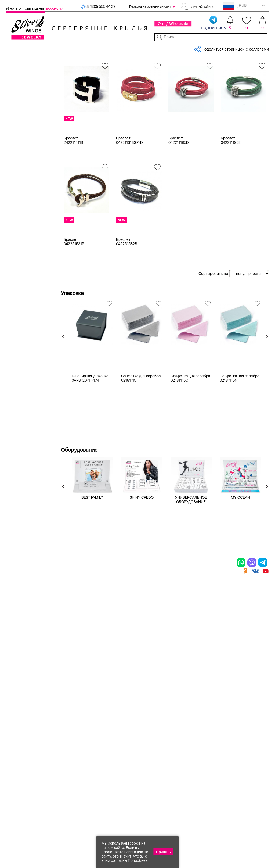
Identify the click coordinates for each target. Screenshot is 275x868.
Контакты (192, 48)
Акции (147, 729)
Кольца (14, 726)
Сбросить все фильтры (85, 84)
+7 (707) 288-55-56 (239, 848)
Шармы (14, 754)
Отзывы (263, 48)
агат (17, 212)
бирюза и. (22, 273)
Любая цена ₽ (25, 321)
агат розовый (25, 232)
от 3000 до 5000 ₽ (30, 348)
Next (265, 378)
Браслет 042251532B (127, 281)
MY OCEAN (240, 628)
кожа (17, 185)
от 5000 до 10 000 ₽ (31, 355)
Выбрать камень (36, 48)
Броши (58, 729)
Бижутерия (90, 48)
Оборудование (240, 48)
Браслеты (22, 80)
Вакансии (55, 9)
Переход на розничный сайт (150, 6)
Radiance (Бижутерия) (33, 300)
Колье (57, 720)
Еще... (11, 280)
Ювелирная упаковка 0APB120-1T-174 (90, 509)
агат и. (19, 226)
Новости (154, 48)
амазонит (21, 246)
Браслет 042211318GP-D (129, 180)
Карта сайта (198, 772)
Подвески (16, 744)
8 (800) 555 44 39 (98, 6)
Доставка (173, 48)
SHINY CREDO (142, 628)
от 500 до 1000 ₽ (28, 335)
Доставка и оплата (205, 711)
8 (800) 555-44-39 (244, 839)
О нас (191, 729)
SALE (56, 48)
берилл (19, 259)
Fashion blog (198, 763)
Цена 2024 (22, 164)
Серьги (13, 735)
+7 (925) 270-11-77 (189, 839)
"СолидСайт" (99, 812)
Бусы (56, 748)
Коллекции (113, 48)
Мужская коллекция (25, 87)
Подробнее (138, 860)
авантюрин (23, 206)
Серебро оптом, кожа (96, 66)
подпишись (213, 23)
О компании (214, 48)
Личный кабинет (203, 6)
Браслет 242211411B (73, 180)
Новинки (70, 48)
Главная (68, 66)
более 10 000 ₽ (27, 362)
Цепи (101, 711)
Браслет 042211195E (231, 180)
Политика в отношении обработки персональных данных (155, 784)
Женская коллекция (24, 74)
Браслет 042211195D (179, 180)
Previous (65, 378)
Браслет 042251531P (74, 281)
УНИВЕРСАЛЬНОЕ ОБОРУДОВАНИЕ (191, 630)
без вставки (24, 192)
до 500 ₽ (21, 328)
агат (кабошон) (27, 219)
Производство (156, 711)
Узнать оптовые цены (25, 9)
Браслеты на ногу (69, 739)
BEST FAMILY (92, 628)
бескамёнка (24, 266)
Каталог (13, 48)
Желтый (20, 136)
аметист (20, 253)
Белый (19, 130)
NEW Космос (24, 199)
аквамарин (23, 239)
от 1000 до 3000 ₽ (30, 342)
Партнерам (134, 48)
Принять (163, 852)
